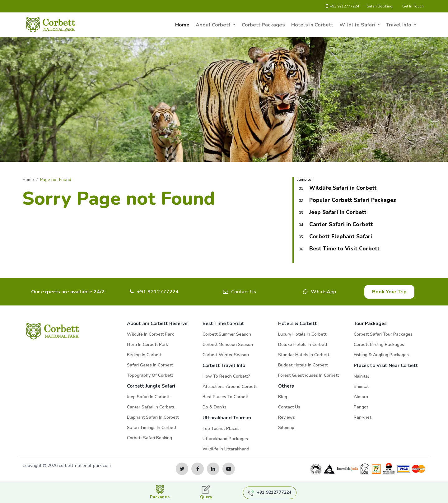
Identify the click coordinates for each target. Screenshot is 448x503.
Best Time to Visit (223, 324)
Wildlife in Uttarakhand (226, 449)
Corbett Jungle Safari (151, 386)
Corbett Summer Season (227, 334)
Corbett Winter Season (226, 355)
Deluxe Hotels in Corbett (303, 345)
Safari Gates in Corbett (150, 365)
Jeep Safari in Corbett (338, 212)
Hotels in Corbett (312, 25)
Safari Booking (380, 6)
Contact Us (244, 292)
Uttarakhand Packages (225, 439)
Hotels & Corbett (298, 324)
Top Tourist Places (221, 428)
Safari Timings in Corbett (152, 428)
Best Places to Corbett (226, 397)
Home (182, 25)
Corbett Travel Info (224, 366)
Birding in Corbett (144, 355)
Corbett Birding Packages (379, 345)
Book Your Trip (389, 292)
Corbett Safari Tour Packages (383, 334)
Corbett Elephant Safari (341, 237)
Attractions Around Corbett (230, 387)
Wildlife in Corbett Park (150, 334)
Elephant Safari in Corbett (153, 417)
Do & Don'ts (215, 407)
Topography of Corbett (150, 375)
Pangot (361, 407)
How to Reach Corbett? (226, 376)
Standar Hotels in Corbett (304, 355)
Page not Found (56, 180)
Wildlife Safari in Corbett (343, 188)
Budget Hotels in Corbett (303, 365)
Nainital (361, 376)
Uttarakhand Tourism (227, 418)
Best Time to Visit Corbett (344, 249)
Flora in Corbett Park (147, 345)
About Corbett (214, 25)
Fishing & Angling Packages (381, 355)
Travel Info (399, 25)
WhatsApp (323, 292)
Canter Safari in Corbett (341, 224)
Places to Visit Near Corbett (386, 366)
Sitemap (286, 428)
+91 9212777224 (342, 6)
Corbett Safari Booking (149, 438)
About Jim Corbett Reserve (157, 324)
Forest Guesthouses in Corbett (308, 375)
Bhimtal (361, 387)
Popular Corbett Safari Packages (353, 200)
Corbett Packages (263, 25)
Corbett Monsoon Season (228, 345)
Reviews (287, 417)
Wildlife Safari (358, 25)
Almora (361, 397)
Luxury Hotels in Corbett (302, 334)
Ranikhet (362, 417)
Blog (283, 397)
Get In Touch (413, 6)
